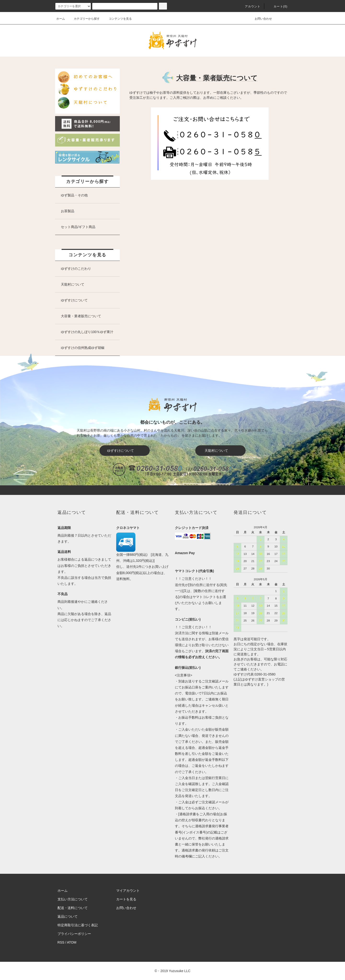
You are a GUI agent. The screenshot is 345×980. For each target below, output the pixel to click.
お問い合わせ (260, 19)
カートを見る (126, 899)
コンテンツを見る (117, 19)
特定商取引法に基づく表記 (78, 925)
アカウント (250, 6)
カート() (278, 6)
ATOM (72, 942)
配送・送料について (73, 908)
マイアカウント (128, 891)
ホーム (61, 19)
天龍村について (223, 451)
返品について (68, 916)
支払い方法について (73, 899)
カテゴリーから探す (84, 19)
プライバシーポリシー (74, 934)
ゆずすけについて (127, 451)
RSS (61, 942)
